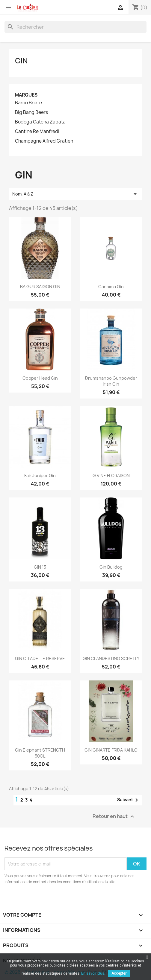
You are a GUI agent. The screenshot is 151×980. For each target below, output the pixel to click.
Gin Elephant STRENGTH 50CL (40, 753)
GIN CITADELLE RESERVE (40, 658)
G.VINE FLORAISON (111, 476)
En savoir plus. (93, 973)
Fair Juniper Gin (40, 476)
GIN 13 (40, 567)
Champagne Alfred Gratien (44, 141)
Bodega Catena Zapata (40, 122)
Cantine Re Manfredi (37, 132)
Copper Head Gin (40, 378)
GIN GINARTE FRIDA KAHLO (111, 750)
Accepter (119, 973)
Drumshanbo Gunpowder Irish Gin (111, 381)
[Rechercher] (75, 27)
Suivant (129, 800)
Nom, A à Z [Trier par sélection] (75, 194)
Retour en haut (114, 817)
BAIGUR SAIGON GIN (40, 287)
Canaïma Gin (111, 287)
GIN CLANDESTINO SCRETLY (111, 658)
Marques (26, 95)
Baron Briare (28, 103)
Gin (21, 61)
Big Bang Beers (31, 112)
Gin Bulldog (111, 567)
